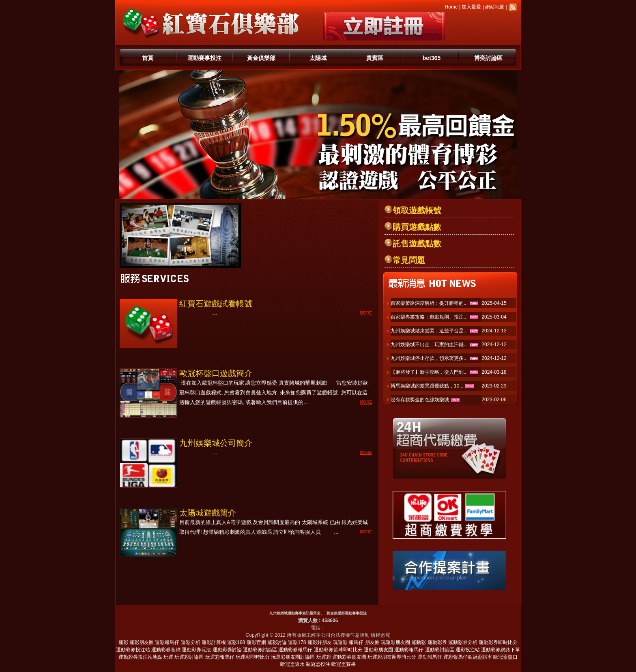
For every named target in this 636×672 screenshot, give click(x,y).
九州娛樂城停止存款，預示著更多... (429, 358)
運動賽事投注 (204, 58)
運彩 (123, 642)
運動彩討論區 (440, 650)
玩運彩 (340, 642)
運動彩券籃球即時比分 (338, 650)
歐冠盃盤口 (505, 657)
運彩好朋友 (320, 642)
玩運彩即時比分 (253, 657)
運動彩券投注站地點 (140, 657)
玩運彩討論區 (189, 657)
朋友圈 (372, 642)
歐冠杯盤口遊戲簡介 (216, 373)
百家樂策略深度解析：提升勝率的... (429, 303)
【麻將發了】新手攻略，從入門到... (429, 372)
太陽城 (318, 58)
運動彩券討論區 (260, 650)
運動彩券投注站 (133, 650)
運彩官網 (256, 642)
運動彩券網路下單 (501, 650)
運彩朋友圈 (142, 642)
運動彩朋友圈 (378, 650)
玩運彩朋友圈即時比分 (392, 657)
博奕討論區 (488, 58)
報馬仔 (356, 642)
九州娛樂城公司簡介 (216, 443)
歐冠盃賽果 (344, 664)
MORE (366, 313)
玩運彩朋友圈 (395, 642)
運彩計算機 (214, 642)
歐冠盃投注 (318, 664)
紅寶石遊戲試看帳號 (216, 304)
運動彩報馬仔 (409, 650)
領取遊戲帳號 (417, 210)
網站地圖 (495, 7)
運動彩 (419, 642)
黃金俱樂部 (261, 58)
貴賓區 (375, 58)
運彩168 (236, 642)
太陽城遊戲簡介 (208, 513)
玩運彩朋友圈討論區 (293, 657)
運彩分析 (191, 642)
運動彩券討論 (227, 650)
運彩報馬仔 (167, 642)
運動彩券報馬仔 (295, 650)
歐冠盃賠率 (480, 657)
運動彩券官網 (166, 650)
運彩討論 (277, 642)
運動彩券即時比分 (498, 642)
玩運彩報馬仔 (220, 657)
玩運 (168, 657)
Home (451, 7)
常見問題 (409, 260)
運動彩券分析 (463, 642)
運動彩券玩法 (196, 650)
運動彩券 (437, 642)
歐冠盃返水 (292, 664)
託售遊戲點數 (417, 244)
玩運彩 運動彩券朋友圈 (341, 657)
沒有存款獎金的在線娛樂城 (420, 400)
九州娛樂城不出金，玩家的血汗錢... (429, 345)
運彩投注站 (468, 650)
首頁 (148, 58)
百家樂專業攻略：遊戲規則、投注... (429, 317)
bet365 (432, 58)
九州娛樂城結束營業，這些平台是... (429, 331)
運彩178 (297, 642)
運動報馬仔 (430, 657)
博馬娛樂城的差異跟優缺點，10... (427, 386)
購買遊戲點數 (417, 227)
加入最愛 (471, 7)
